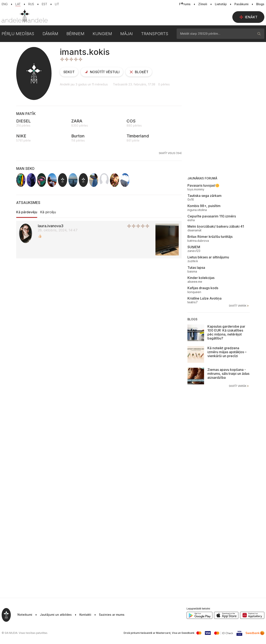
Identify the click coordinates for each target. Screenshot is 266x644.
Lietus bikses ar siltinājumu (208, 257)
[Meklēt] (259, 34)
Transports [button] (155, 34)
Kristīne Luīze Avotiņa (204, 298)
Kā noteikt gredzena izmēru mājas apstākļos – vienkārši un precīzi (227, 352)
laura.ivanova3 (51, 226)
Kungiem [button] (102, 34)
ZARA (77, 121)
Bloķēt (139, 72)
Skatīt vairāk (239, 306)
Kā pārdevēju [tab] (27, 212)
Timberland (138, 136)
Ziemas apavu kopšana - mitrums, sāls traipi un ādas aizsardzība (228, 374)
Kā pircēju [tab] (48, 212)
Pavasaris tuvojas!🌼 (203, 185)
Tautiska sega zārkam (204, 196)
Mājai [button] (127, 34)
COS (131, 121)
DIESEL (23, 121)
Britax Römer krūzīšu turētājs (210, 237)
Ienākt (248, 17)
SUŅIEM (194, 247)
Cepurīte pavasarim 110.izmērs (212, 216)
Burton (78, 136)
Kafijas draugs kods (203, 288)
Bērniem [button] (75, 34)
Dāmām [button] (50, 34)
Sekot (69, 72)
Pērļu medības (18, 34)
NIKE (21, 136)
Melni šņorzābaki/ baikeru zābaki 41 (216, 226)
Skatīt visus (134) (170, 153)
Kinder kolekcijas (201, 278)
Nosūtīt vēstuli (102, 72)
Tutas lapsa (196, 268)
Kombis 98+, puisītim (204, 206)
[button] (108, 615)
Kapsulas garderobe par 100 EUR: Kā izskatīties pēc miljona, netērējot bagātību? (226, 332)
